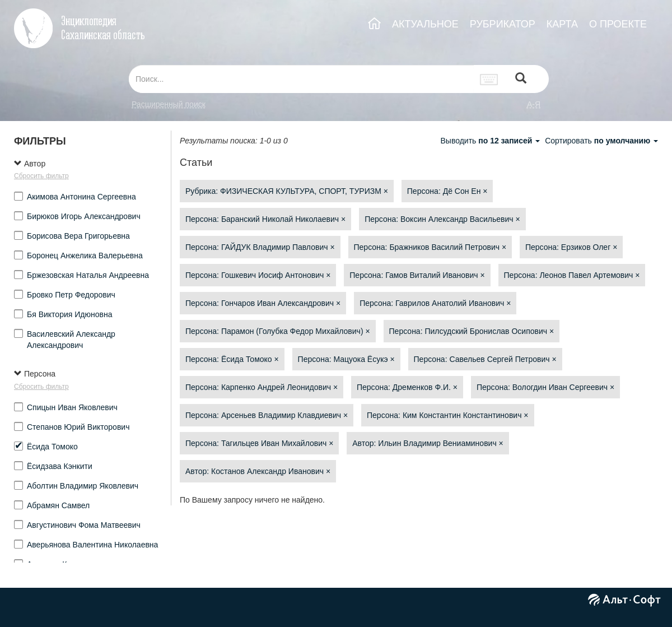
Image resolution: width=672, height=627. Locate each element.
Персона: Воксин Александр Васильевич (442, 219)
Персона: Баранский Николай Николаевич (265, 219)
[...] (301, 79)
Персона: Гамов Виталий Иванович (417, 275)
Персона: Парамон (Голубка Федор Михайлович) (278, 331)
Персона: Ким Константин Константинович (448, 415)
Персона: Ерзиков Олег (571, 247)
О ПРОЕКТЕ (618, 24)
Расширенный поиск (169, 104)
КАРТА (562, 24)
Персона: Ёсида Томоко (232, 359)
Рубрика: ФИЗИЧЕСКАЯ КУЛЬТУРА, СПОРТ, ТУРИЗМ (287, 191)
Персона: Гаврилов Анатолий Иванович (435, 303)
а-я (534, 104)
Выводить (491, 141)
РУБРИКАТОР (503, 24)
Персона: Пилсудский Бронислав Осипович (472, 331)
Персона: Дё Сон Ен (447, 191)
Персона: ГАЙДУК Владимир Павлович (260, 247)
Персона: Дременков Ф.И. (407, 387)
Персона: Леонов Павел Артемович (572, 275)
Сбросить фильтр (41, 176)
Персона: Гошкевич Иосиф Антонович (258, 275)
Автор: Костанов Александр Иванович (258, 471)
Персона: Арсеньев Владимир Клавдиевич (267, 415)
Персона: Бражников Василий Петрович (430, 247)
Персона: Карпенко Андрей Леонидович (262, 387)
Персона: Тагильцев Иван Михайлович (259, 443)
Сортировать (601, 141)
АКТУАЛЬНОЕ (425, 24)
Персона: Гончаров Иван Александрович (263, 303)
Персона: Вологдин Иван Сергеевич (545, 387)
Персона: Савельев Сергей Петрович (485, 359)
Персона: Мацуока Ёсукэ (346, 359)
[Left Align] (521, 79)
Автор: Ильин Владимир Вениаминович (428, 443)
